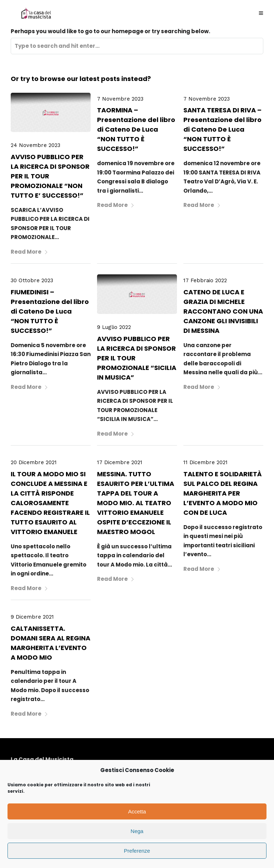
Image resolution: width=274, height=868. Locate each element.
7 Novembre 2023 (120, 99)
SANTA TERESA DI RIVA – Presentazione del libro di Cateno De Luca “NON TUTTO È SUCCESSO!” (222, 129)
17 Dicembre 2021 (120, 462)
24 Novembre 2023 (35, 145)
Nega (137, 831)
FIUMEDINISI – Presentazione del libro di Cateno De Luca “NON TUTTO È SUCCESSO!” (50, 311)
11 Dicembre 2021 (205, 462)
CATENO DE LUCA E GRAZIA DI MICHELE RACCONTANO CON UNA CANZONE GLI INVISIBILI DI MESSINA (223, 311)
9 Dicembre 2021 (32, 617)
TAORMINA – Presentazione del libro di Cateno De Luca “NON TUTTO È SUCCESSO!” (136, 129)
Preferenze (137, 851)
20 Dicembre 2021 (34, 462)
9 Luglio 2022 (114, 327)
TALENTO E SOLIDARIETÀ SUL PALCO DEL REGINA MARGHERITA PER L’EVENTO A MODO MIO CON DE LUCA (223, 493)
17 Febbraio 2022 (205, 280)
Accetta (137, 811)
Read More (29, 252)
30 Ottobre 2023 (32, 280)
